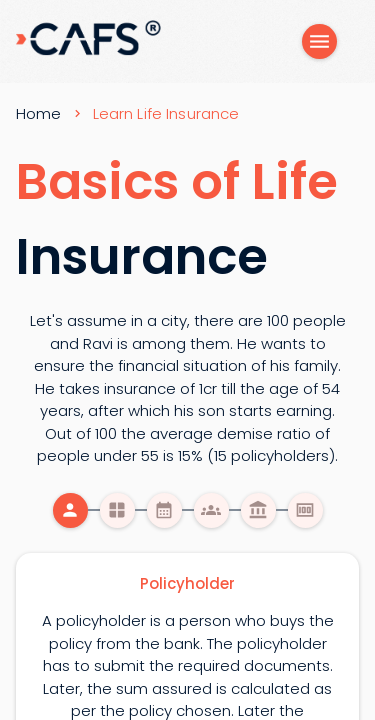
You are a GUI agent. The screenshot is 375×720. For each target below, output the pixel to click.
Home (39, 113)
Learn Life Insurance (166, 113)
